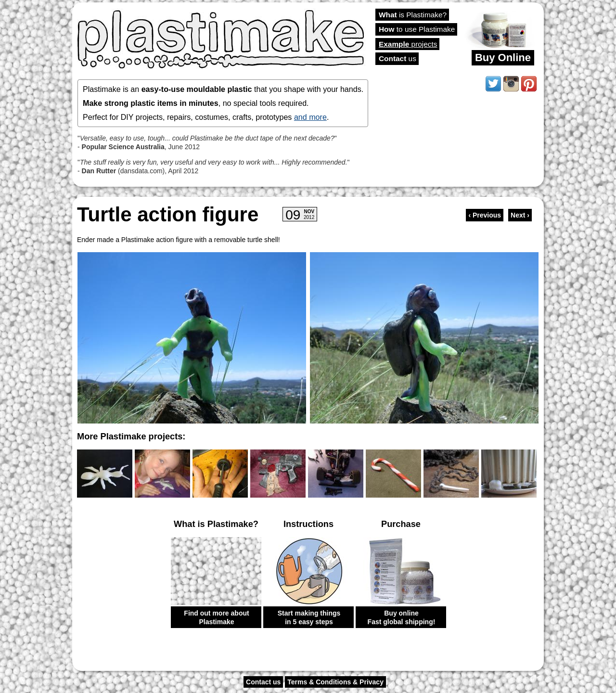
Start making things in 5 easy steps (309, 617)
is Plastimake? (413, 15)
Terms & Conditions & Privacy (335, 682)
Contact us (263, 682)
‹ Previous (485, 215)
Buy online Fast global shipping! (402, 617)
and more (310, 117)
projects (408, 44)
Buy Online (503, 58)
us (398, 58)
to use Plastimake (417, 29)
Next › (520, 215)
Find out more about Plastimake (216, 617)
